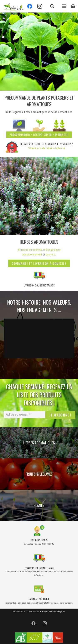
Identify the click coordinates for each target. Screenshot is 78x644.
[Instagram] (45, 623)
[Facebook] (33, 623)
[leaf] (39, 126)
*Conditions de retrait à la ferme (46, 148)
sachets (50, 255)
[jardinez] (59, 126)
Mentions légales (57, 611)
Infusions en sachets (30, 250)
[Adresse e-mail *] (25, 415)
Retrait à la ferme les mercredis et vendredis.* (46, 144)
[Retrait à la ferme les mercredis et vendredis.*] (12, 147)
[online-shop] (19, 126)
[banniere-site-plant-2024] (39, 52)
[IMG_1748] (39, 196)
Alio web (44, 611)
